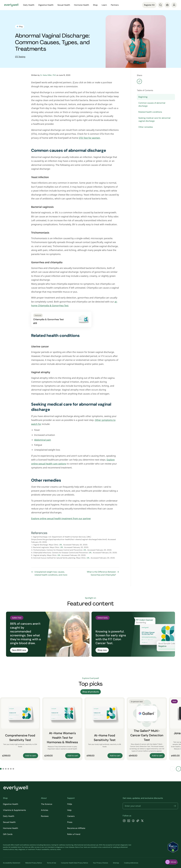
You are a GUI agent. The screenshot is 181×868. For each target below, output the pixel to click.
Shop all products (91, 692)
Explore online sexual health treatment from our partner (61, 518)
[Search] (161, 5)
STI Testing (20, 57)
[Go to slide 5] (11, 769)
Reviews (45, 816)
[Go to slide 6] (13, 769)
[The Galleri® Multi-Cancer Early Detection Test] (147, 729)
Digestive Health (46, 5)
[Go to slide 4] (8, 769)
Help (69, 810)
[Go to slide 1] (1, 769)
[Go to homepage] (11, 5)
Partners (115, 5)
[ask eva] (171, 862)
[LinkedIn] (129, 821)
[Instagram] (124, 821)
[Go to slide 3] (6, 769)
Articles (45, 810)
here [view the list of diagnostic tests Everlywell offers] (19, 847)
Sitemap (116, 863)
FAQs (70, 804)
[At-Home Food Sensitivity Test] (105, 729)
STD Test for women (89, 138)
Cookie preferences (131, 863)
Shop (95, 5)
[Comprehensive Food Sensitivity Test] (20, 729)
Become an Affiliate (76, 828)
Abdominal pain (43, 440)
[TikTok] (138, 821)
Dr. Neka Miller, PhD (48, 75)
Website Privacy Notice (34, 863)
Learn (104, 5)
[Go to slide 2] (3, 769)
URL (61, 545)
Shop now (102, 650)
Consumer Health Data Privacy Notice (75, 863)
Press (70, 822)
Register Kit (149, 5)
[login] (174, 5)
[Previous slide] (172, 769)
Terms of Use (51, 863)
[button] (175, 806)
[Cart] (167, 5)
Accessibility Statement (12, 863)
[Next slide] (178, 769)
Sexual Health (64, 5)
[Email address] (150, 806)
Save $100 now (19, 650)
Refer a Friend (74, 834)
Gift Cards (8, 834)
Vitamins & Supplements (14, 810)
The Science (47, 804)
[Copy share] (139, 81)
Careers (71, 816)
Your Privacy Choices (100, 863)
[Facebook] (133, 821)
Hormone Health (82, 5)
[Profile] (174, 5)
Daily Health (29, 5)
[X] (142, 821)
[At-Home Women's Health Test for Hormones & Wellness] (62, 729)
